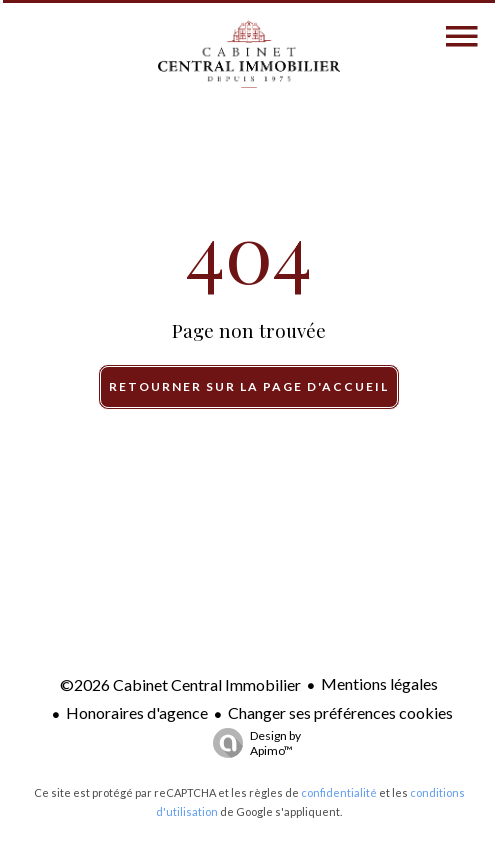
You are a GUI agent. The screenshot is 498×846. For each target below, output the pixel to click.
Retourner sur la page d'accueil (249, 386)
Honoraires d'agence (137, 712)
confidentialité (339, 792)
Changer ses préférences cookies (340, 712)
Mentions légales (379, 683)
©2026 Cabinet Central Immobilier (180, 684)
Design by (252, 743)
